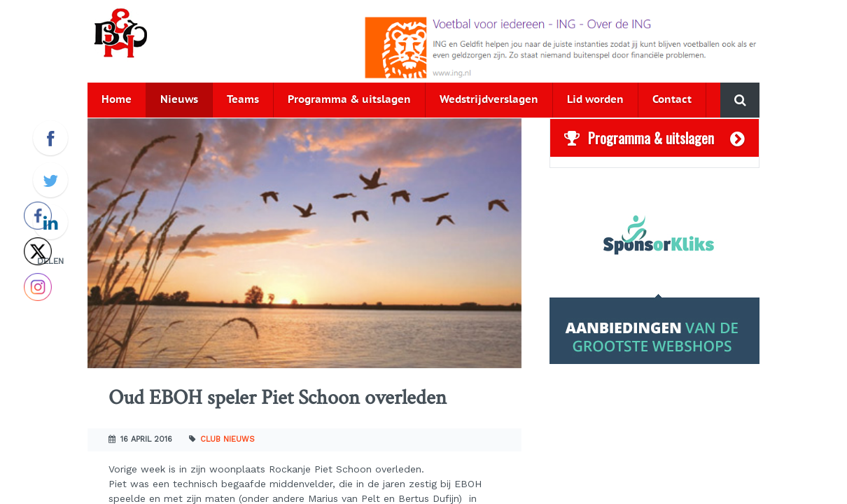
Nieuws (179, 100)
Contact (672, 100)
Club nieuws (227, 439)
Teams (243, 100)
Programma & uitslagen (349, 100)
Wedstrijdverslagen (489, 100)
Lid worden (595, 100)
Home (117, 100)
